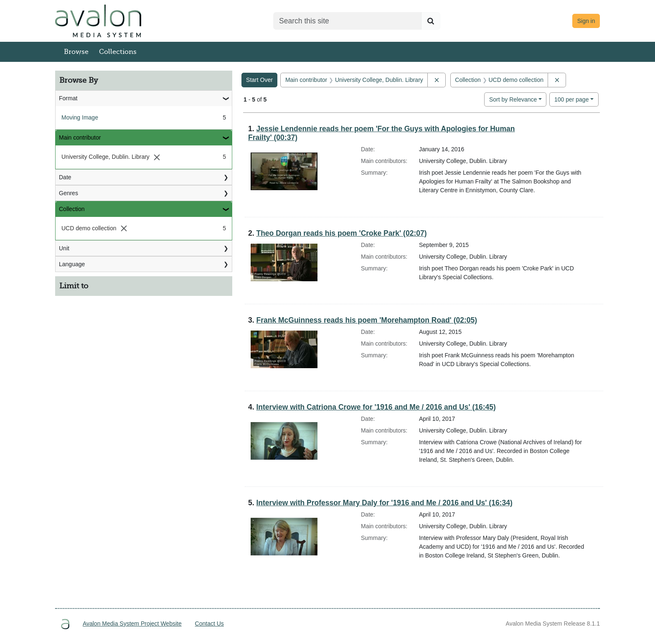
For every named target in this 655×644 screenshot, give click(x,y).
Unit (64, 248)
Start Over (259, 80)
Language (72, 264)
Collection (72, 209)
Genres (69, 193)
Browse (76, 52)
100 (572, 99)
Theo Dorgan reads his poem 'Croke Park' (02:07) (341, 233)
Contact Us (209, 624)
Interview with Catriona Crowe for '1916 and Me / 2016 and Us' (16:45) (376, 407)
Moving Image (80, 117)
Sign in (586, 21)
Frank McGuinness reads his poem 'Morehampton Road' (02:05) (367, 320)
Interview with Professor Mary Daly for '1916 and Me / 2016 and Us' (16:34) (384, 503)
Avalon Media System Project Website (132, 624)
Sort (513, 99)
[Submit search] (431, 21)
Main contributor (80, 137)
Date (65, 177)
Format (68, 98)
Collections (118, 52)
